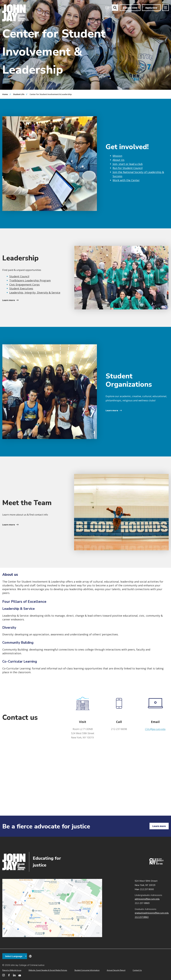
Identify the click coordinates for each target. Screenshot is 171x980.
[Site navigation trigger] (165, 8)
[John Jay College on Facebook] (9, 975)
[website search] (115, 8)
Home (5, 94)
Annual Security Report (116, 970)
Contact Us (137, 970)
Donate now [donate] (130, 8)
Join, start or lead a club (128, 164)
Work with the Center (126, 180)
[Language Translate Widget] (15, 956)
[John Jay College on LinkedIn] (14, 975)
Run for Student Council (128, 168)
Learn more (9, 300)
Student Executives (21, 288)
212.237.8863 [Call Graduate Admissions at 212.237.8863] (142, 917)
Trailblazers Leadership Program (30, 280)
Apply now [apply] (151, 8)
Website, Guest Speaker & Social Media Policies (48, 970)
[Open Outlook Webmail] (107, 8)
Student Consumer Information (87, 970)
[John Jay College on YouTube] (20, 975)
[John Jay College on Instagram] (4, 975)
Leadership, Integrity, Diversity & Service (35, 293)
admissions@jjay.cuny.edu (147, 899)
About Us (118, 160)
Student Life (19, 94)
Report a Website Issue (12, 970)
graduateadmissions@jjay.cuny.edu (152, 913)
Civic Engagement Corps (24, 285)
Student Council (19, 276)
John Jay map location (52, 908)
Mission (117, 156)
